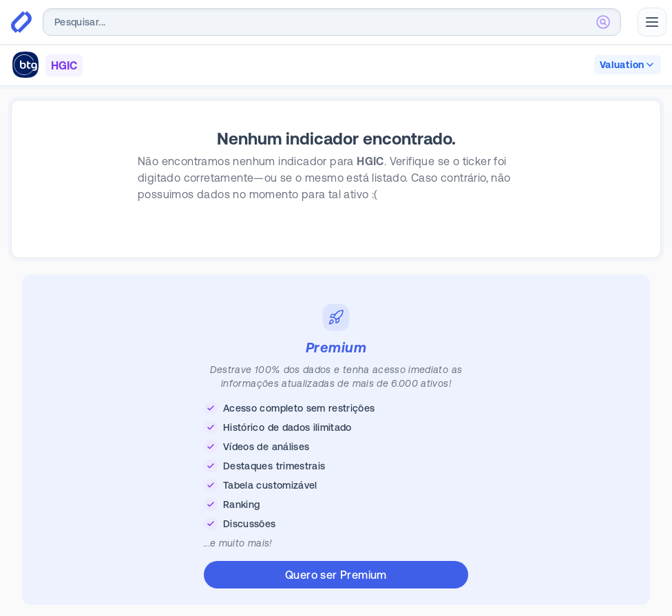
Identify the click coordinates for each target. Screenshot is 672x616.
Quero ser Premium (336, 575)
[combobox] (332, 22)
